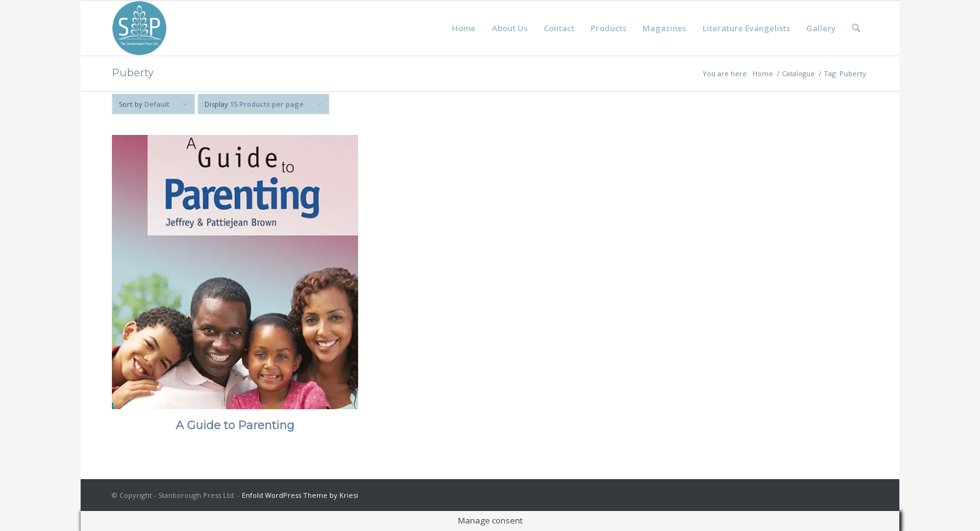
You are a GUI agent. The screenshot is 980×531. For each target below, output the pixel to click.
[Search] (856, 28)
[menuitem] (464, 28)
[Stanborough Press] (139, 28)
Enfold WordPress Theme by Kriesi (300, 495)
